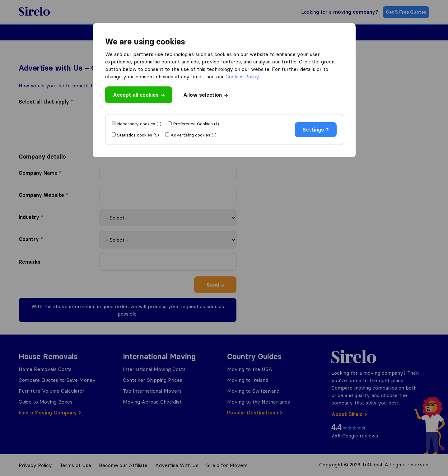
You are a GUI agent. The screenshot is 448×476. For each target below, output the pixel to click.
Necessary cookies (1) (139, 124)
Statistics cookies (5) (138, 135)
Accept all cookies (139, 95)
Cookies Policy (242, 76)
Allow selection (205, 95)
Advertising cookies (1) (194, 135)
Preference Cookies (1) (196, 124)
